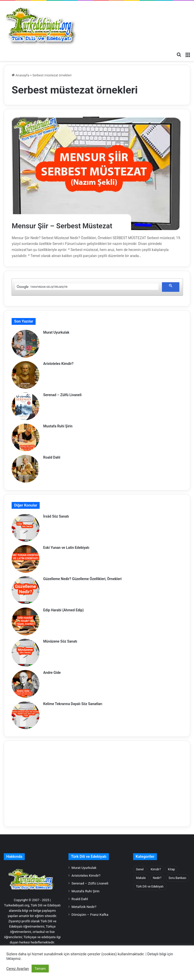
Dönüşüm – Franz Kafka (90, 914)
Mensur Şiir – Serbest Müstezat (66, 226)
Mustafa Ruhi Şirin (58, 426)
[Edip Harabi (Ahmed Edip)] (26, 621)
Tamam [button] (40, 969)
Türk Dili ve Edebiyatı (89, 857)
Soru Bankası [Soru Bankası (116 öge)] (177, 878)
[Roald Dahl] (26, 469)
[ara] (86, 287)
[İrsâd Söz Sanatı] (26, 528)
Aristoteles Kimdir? (58, 364)
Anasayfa (20, 75)
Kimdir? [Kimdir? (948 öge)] (156, 869)
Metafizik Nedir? (84, 907)
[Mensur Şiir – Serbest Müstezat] (97, 173)
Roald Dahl (52, 457)
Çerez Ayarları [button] (18, 969)
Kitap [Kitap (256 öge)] (172, 869)
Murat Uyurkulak (56, 332)
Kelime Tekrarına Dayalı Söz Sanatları (73, 704)
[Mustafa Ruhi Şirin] (26, 437)
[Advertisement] (97, 784)
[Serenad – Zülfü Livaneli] (26, 406)
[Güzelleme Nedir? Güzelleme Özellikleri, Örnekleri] (26, 590)
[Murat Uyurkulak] (26, 344)
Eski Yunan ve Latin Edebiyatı (66, 548)
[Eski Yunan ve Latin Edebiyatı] (26, 559)
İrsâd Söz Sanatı (56, 516)
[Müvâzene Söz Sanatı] (26, 653)
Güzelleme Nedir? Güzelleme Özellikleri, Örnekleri (82, 579)
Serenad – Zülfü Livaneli (62, 395)
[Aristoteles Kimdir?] (26, 375)
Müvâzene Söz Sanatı (60, 641)
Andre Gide (52, 673)
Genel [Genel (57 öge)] (140, 869)
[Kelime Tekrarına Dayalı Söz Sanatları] (26, 715)
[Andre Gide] (26, 684)
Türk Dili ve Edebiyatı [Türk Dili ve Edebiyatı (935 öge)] (150, 887)
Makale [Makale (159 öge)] (141, 878)
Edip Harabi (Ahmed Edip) (64, 610)
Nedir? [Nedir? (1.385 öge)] (157, 878)
